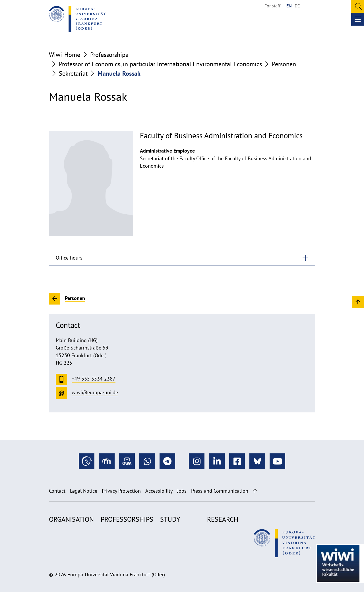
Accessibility (159, 491)
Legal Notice (84, 491)
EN (289, 6)
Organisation (71, 519)
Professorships (109, 55)
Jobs (182, 491)
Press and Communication (220, 491)
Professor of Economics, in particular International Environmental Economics (160, 64)
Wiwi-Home (65, 55)
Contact (57, 491)
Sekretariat (73, 73)
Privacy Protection (121, 491)
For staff (272, 6)
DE (297, 6)
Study (170, 519)
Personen (284, 64)
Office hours (69, 258)
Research (223, 519)
